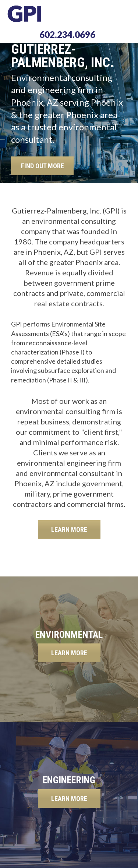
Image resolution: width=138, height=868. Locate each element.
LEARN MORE (69, 530)
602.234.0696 (67, 34)
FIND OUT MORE (43, 166)
